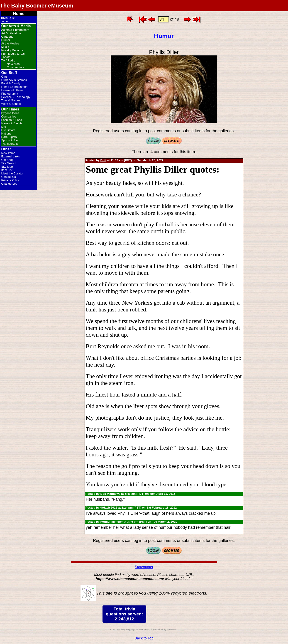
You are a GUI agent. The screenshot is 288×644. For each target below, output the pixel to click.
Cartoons (7, 37)
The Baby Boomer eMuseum (37, 6)
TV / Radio (8, 60)
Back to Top (144, 638)
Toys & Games (11, 100)
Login (4, 21)
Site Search (9, 163)
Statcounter (144, 567)
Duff (103, 160)
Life (4, 127)
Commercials (15, 67)
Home (19, 14)
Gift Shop (7, 160)
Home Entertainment (15, 87)
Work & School (11, 104)
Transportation (11, 144)
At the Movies (10, 43)
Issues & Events (12, 123)
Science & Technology (16, 97)
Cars (4, 77)
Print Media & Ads (13, 54)
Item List (7, 170)
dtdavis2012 (109, 508)
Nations (6, 133)
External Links (11, 156)
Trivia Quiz (8, 18)
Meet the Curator (12, 173)
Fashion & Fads (12, 120)
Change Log (9, 184)
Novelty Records (12, 50)
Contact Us (9, 177)
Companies (9, 116)
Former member (112, 522)
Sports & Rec (10, 140)
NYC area (13, 64)
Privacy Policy (11, 180)
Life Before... (10, 130)
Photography (10, 94)
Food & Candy (11, 83)
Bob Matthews (110, 494)
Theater (6, 57)
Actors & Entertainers (15, 30)
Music (5, 47)
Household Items (12, 90)
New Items (8, 153)
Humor (6, 40)
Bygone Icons (10, 113)
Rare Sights (9, 137)
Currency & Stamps (14, 80)
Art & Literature (11, 33)
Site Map (7, 167)
